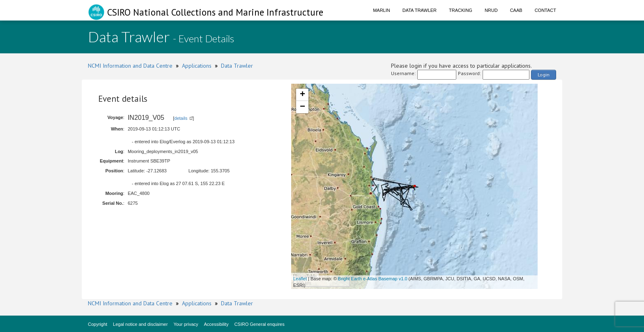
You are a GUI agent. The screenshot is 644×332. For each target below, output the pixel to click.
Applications (197, 66)
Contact (545, 10)
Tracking (461, 10)
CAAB (516, 10)
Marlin (382, 10)
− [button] (302, 107)
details (181, 118)
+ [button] (302, 95)
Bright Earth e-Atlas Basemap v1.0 (373, 279)
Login (544, 74)
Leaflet (300, 279)
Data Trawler (420, 10)
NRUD (491, 10)
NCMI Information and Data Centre (130, 66)
